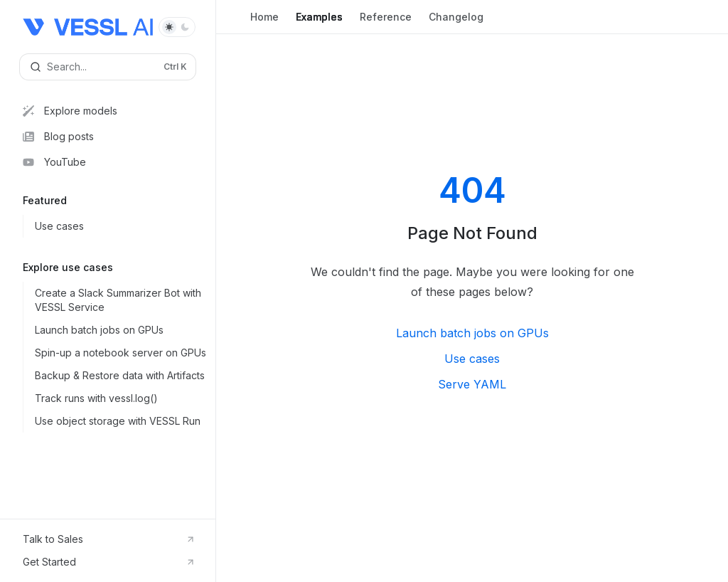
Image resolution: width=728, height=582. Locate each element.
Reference (386, 22)
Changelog (456, 22)
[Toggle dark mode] (177, 27)
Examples (319, 22)
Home (264, 22)
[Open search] (108, 67)
